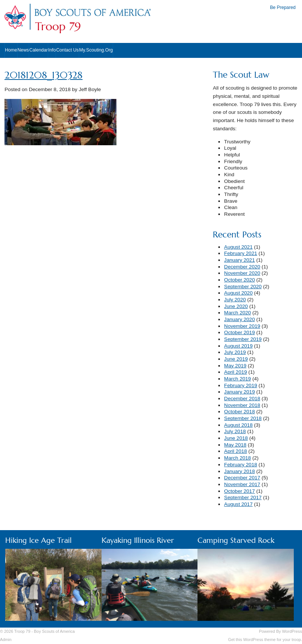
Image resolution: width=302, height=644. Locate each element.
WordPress (292, 631)
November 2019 (242, 326)
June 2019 (236, 359)
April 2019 (235, 372)
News (23, 50)
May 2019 (235, 366)
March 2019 (237, 379)
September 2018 (243, 418)
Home (11, 50)
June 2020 (236, 306)
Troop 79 (58, 27)
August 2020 (238, 293)
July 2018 (235, 431)
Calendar (38, 50)
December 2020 (242, 267)
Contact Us (67, 50)
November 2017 (242, 484)
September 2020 (243, 287)
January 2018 (239, 471)
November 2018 (242, 405)
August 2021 (238, 247)
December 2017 (242, 478)
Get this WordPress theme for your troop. (265, 640)
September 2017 (243, 497)
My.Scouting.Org (96, 50)
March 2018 (237, 458)
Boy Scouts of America (54, 631)
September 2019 (243, 339)
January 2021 (239, 260)
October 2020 (239, 280)
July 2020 (235, 300)
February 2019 (240, 385)
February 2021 (240, 253)
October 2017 (239, 491)
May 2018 (235, 445)
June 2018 (236, 438)
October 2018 (239, 412)
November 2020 (242, 273)
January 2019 (239, 392)
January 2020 (239, 319)
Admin (6, 640)
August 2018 (238, 425)
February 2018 (240, 465)
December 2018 (242, 399)
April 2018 (235, 451)
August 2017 (238, 504)
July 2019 (235, 352)
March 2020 (237, 313)
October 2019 (239, 332)
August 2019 (238, 346)
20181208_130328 (43, 75)
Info (52, 50)
